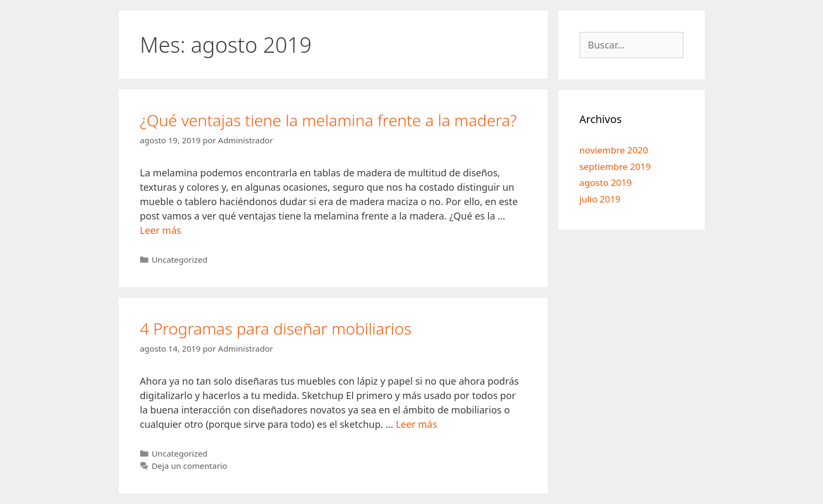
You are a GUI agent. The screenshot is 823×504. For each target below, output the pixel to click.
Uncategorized (180, 259)
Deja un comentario (190, 466)
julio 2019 (600, 199)
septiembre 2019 (615, 166)
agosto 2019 (606, 182)
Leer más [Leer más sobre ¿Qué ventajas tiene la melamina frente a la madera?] (161, 230)
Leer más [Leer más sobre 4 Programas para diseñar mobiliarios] (416, 424)
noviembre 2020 (614, 150)
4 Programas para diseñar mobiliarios (276, 328)
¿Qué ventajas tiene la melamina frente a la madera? (329, 120)
